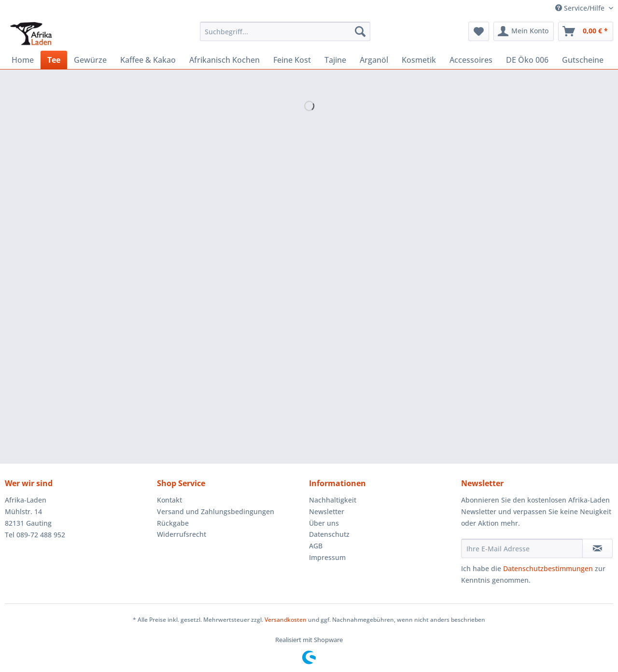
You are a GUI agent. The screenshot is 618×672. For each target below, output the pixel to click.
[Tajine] (335, 60)
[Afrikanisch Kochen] (225, 60)
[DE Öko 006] (527, 60)
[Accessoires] (471, 60)
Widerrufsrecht (182, 534)
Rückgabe (173, 523)
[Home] (23, 60)
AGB (316, 546)
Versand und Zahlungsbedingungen (216, 511)
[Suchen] (360, 31)
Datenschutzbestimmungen (548, 568)
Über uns (324, 523)
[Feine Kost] (292, 60)
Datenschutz (329, 534)
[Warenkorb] (586, 31)
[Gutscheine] (583, 60)
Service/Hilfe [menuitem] (581, 8)
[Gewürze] (90, 60)
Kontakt (169, 500)
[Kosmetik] (419, 60)
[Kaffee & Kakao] (148, 60)
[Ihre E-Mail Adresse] (522, 548)
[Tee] (54, 60)
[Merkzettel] (479, 31)
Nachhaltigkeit (333, 500)
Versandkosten (286, 620)
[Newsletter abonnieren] (597, 548)
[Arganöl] (374, 60)
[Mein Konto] (524, 31)
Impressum (327, 557)
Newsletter (327, 511)
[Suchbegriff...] (285, 31)
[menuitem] (285, 36)
